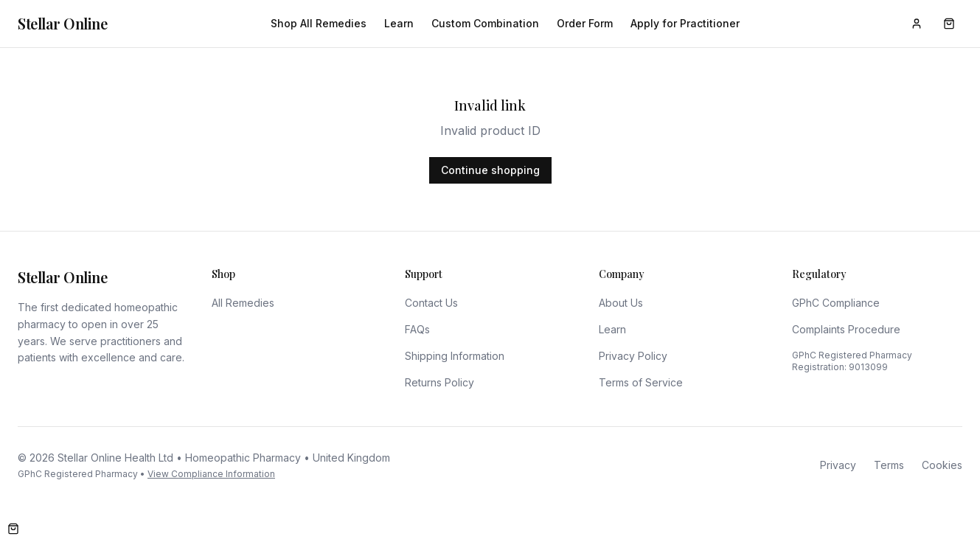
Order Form (585, 23)
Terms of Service (641, 382)
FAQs (417, 329)
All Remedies (243, 303)
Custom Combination (485, 23)
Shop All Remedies (319, 23)
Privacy (838, 465)
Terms (889, 465)
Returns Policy (439, 382)
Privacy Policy (633, 356)
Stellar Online (62, 23)
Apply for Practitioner (685, 23)
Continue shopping (490, 170)
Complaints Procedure (846, 329)
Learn (399, 23)
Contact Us (431, 303)
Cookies (942, 465)
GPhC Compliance (836, 303)
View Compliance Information (211, 474)
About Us (621, 303)
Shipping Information (455, 356)
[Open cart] (13, 529)
